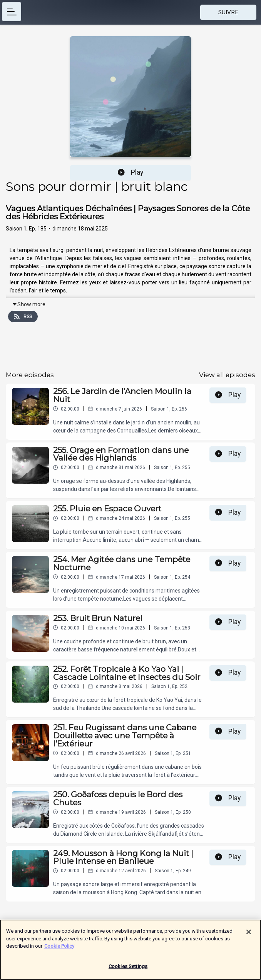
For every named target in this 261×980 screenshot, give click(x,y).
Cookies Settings (128, 969)
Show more (29, 304)
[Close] (249, 935)
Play (130, 172)
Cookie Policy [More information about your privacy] (59, 949)
